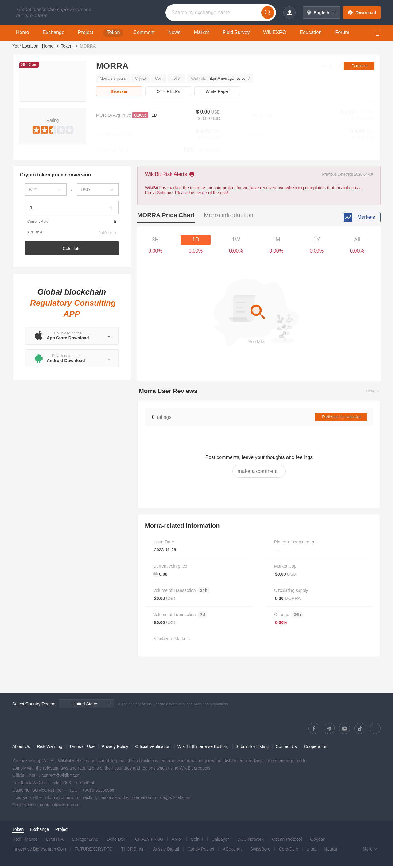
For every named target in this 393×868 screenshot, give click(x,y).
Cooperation (316, 748)
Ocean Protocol (287, 841)
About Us (21, 748)
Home (48, 46)
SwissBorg (260, 851)
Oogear (317, 841)
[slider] (53, 129)
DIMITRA (55, 841)
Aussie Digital (166, 851)
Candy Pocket (201, 851)
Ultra (311, 851)
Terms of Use (82, 748)
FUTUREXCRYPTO (94, 851)
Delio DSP (117, 841)
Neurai (331, 851)
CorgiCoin (288, 851)
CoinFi (197, 841)
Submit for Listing (252, 748)
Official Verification (153, 748)
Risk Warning (50, 748)
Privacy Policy (115, 748)
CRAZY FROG (149, 841)
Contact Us (286, 748)
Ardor (177, 841)
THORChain (133, 851)
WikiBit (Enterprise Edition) (203, 748)
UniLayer (220, 841)
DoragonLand (85, 841)
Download (362, 13)
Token (66, 46)
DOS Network (251, 841)
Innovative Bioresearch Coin (39, 851)
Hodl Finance (25, 841)
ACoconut (232, 851)
